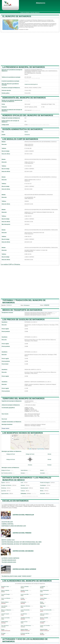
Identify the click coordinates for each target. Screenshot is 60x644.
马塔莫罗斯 (46, 305)
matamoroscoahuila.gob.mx (31, 84)
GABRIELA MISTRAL (8, 524)
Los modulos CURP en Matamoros (20, 139)
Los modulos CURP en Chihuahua (10, 264)
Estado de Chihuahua (25, 13)
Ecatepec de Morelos (6, 485)
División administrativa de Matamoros (23, 129)
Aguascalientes (5, 493)
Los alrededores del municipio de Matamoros (27, 581)
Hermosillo (43, 493)
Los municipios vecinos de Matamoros (23, 433)
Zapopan (23, 485)
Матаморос (27, 305)
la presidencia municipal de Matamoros (24, 67)
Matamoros (41, 3)
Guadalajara (43, 485)
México (26, 132)
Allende (49, 454)
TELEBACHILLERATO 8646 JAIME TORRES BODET (16, 576)
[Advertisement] (30, 49)
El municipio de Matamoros (17, 16)
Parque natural (5, 428)
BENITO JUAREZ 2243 (8, 540)
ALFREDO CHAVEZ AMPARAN (10, 558)
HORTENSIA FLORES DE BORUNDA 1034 (14, 526)
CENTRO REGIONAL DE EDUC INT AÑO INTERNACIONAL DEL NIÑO (22, 542)
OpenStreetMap (41, 449)
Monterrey (4, 488)
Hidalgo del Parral (11, 454)
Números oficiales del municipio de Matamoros (28, 115)
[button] (13, 436)
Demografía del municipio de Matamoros (24, 98)
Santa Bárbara (24, 470)
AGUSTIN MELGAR (7, 522)
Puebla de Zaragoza (45, 483)
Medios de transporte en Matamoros (22, 310)
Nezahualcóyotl (24, 488)
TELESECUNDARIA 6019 (9, 560)
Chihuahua (27, 135)
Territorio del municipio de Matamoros (23, 398)
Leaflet (29, 449)
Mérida (42, 491)
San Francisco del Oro (7, 473)
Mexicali (42, 488)
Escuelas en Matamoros (15, 501)
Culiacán (23, 491)
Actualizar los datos (24, 29)
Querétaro (4, 491)
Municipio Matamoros (35, 13)
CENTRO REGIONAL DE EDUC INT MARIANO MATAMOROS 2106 (21, 544)
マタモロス (9, 305)
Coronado (42, 473)
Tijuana (3, 483)
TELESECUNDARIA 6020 (9, 562)
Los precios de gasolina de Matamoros (24, 320)
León (22, 483)
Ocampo (30, 465)
